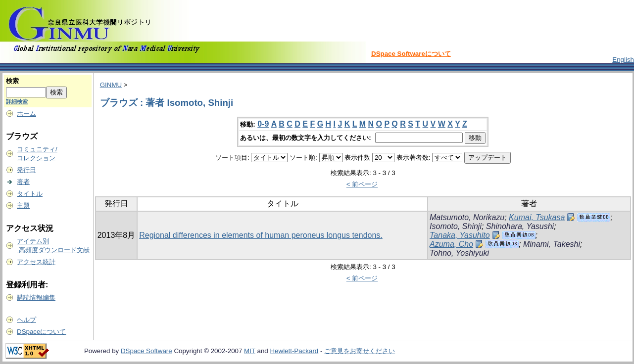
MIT (250, 351)
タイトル (30, 194)
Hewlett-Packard (294, 351)
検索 (12, 81)
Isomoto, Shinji (456, 226)
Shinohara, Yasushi (520, 226)
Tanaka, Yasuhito (460, 235)
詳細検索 (17, 101)
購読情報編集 (36, 297)
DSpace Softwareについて (411, 54)
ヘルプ (26, 320)
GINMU (111, 85)
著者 (23, 182)
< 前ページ (362, 184)
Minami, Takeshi (552, 244)
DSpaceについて (41, 332)
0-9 (263, 124)
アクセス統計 (36, 262)
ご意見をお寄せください (360, 351)
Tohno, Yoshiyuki (459, 253)
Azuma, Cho (451, 244)
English (623, 60)
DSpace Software (146, 351)
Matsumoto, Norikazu (467, 217)
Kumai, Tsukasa (537, 217)
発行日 (26, 170)
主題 (23, 205)
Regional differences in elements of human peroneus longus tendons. (261, 235)
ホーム (26, 114)
